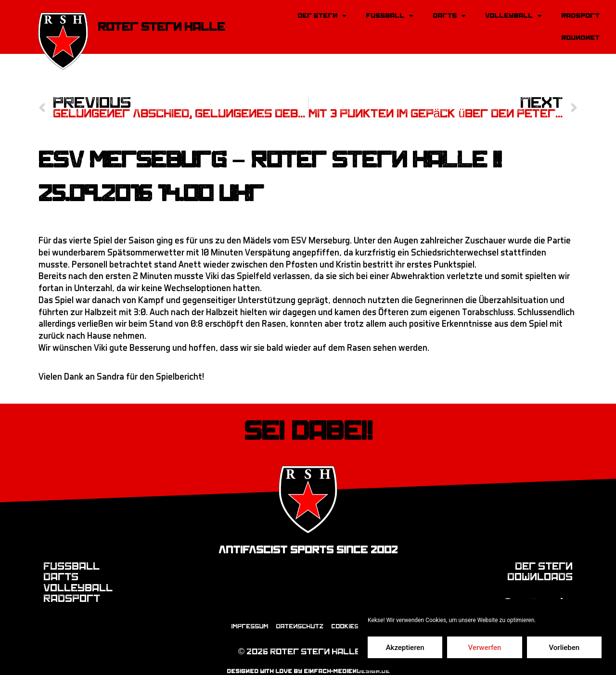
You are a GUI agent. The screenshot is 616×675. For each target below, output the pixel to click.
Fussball (390, 16)
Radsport (580, 16)
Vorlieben (564, 648)
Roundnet (580, 38)
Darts (449, 16)
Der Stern (322, 16)
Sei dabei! (308, 418)
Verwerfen (485, 648)
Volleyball (513, 16)
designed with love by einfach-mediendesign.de (308, 662)
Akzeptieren (405, 648)
